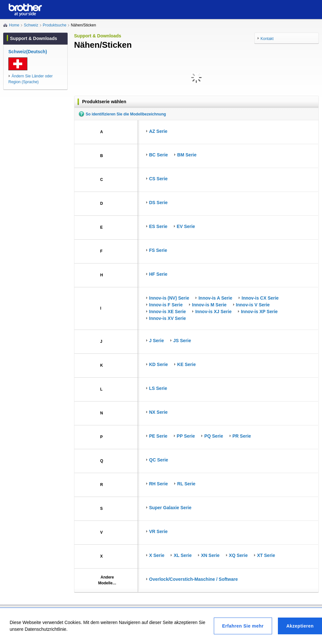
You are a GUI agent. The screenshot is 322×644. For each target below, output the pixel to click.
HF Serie (158, 274)
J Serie (156, 341)
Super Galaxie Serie (170, 508)
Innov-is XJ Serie (213, 312)
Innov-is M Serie (209, 305)
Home (14, 25)
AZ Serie (158, 131)
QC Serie (159, 460)
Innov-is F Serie (166, 305)
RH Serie (158, 484)
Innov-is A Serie (215, 298)
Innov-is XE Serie (167, 312)
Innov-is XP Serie (259, 312)
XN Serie (210, 555)
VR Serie (158, 531)
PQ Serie (213, 436)
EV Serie (186, 226)
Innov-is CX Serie (260, 298)
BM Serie (187, 155)
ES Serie (158, 226)
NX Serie (158, 412)
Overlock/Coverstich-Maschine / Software (193, 579)
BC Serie (158, 155)
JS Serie (182, 341)
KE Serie (186, 364)
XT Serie (266, 555)
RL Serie (186, 484)
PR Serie (242, 436)
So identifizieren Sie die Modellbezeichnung (126, 114)
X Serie (157, 555)
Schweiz (31, 25)
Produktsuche (55, 25)
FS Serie (158, 250)
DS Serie (158, 203)
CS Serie (158, 179)
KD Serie (158, 364)
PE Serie (158, 436)
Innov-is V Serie (253, 305)
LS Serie (158, 388)
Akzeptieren (300, 626)
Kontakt (267, 39)
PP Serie (186, 436)
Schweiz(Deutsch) (28, 52)
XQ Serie (238, 555)
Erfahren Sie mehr (243, 626)
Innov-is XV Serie (167, 318)
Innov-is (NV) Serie (169, 298)
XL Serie (183, 555)
